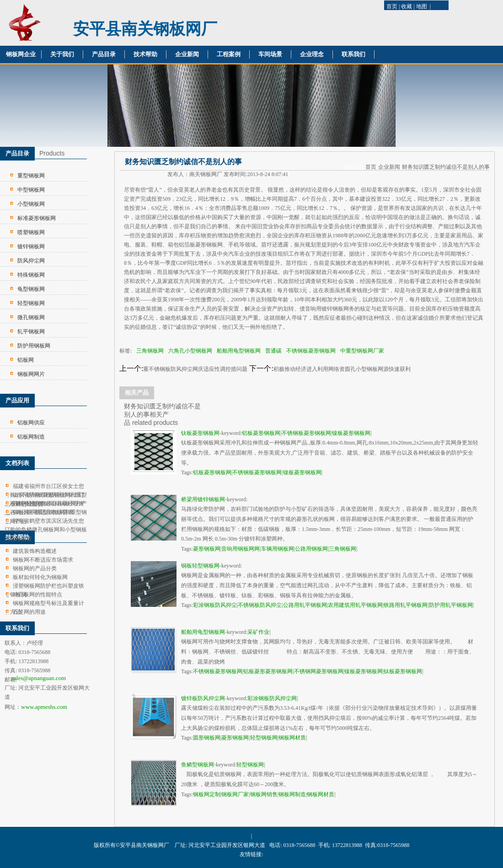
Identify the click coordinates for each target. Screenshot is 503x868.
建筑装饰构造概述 (35, 551)
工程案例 (229, 54)
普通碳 (273, 351)
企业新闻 (187, 54)
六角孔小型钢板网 (190, 351)
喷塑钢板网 (31, 232)
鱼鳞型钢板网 (198, 765)
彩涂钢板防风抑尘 (215, 605)
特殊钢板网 (31, 275)
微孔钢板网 (31, 317)
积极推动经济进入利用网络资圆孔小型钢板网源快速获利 (342, 369)
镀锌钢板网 (31, 246)
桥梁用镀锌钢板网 (203, 499)
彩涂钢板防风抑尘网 (272, 698)
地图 (422, 6)
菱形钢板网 (207, 549)
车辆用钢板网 (278, 549)
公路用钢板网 (311, 549)
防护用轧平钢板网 (451, 605)
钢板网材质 (292, 738)
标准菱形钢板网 (37, 218)
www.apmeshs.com (44, 707)
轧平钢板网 (31, 332)
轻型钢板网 (31, 303)
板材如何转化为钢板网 (40, 577)
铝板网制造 (31, 437)
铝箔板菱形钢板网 (201, 245)
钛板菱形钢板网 (200, 433)
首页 (392, 6)
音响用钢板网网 (241, 549)
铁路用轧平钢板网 (406, 605)
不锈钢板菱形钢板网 (311, 351)
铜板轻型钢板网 (200, 566)
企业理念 (312, 54)
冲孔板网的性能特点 (37, 595)
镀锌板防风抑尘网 (203, 698)
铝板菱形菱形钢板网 (268, 671)
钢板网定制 (207, 794)
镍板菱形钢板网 (351, 433)
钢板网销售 (264, 794)
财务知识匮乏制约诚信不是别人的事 (446, 167)
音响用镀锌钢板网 (327, 309)
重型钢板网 (31, 176)
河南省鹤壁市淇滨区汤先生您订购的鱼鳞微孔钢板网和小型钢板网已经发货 (46, 530)
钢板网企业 (21, 54)
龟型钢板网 (31, 289)
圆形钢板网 (207, 738)
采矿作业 (258, 632)
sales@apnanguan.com (39, 678)
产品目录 (104, 54)
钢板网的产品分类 (35, 568)
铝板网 (26, 360)
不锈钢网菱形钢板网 (319, 671)
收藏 (407, 6)
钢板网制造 (292, 794)
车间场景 (270, 54)
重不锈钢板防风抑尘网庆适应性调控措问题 (195, 369)
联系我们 (353, 54)
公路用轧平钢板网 (305, 605)
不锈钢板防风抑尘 (260, 605)
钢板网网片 (31, 374)
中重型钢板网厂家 (362, 351)
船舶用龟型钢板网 (239, 351)
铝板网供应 (31, 423)
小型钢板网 (31, 204)
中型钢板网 (31, 190)
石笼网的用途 (29, 612)
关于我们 (62, 54)
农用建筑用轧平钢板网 (355, 605)
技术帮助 (145, 54)
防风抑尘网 (31, 261)
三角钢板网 (150, 351)
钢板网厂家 (235, 794)
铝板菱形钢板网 (261, 433)
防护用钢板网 (34, 346)
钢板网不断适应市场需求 (43, 512)
